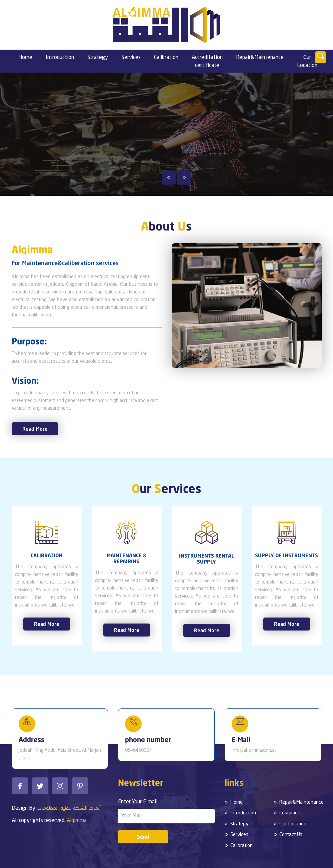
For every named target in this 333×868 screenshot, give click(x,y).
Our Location (307, 62)
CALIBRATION (46, 555)
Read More (35, 429)
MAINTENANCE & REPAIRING (127, 558)
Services (131, 58)
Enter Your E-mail (138, 802)
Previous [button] (169, 177)
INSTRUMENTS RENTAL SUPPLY (206, 559)
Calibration (166, 58)
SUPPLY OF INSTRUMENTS (286, 555)
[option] (166, 134)
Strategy (98, 58)
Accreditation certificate (207, 62)
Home (25, 58)
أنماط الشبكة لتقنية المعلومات (69, 808)
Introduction (60, 58)
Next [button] (184, 177)
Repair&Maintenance (260, 58)
